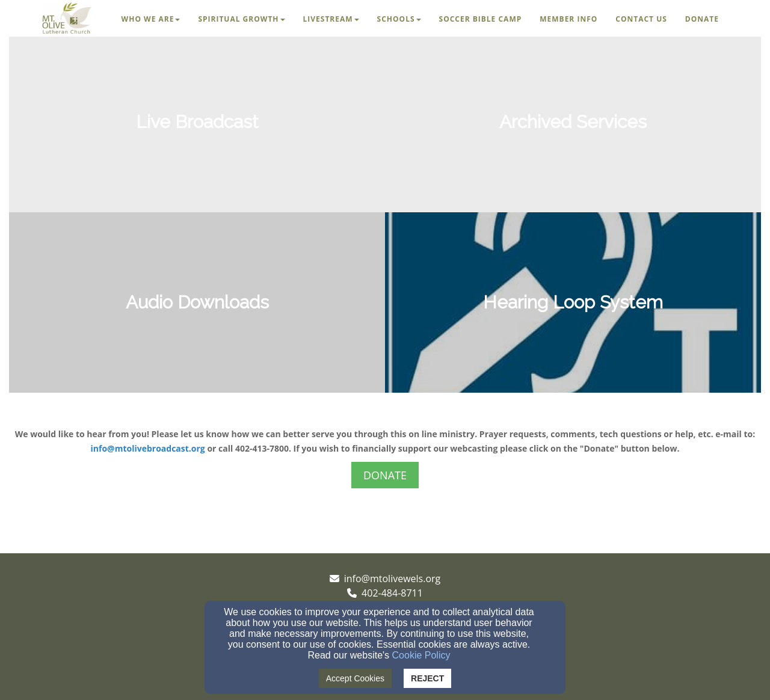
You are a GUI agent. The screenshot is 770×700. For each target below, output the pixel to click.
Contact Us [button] (641, 19)
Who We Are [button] (151, 19)
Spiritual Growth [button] (241, 19)
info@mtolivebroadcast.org (148, 448)
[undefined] (197, 122)
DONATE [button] (385, 475)
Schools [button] (399, 19)
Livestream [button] (331, 19)
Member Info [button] (568, 19)
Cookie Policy (421, 655)
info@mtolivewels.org (393, 579)
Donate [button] (702, 19)
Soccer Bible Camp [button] (481, 19)
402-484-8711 (392, 593)
